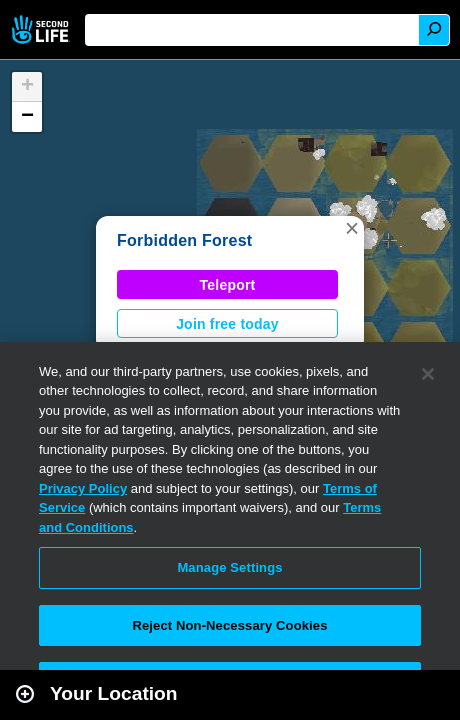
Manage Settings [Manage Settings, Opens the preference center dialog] (229, 567)
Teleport (228, 285)
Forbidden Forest (184, 240)
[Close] (428, 374)
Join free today (227, 324)
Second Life (42, 29)
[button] (352, 228)
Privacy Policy (83, 488)
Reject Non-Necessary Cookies (229, 625)
